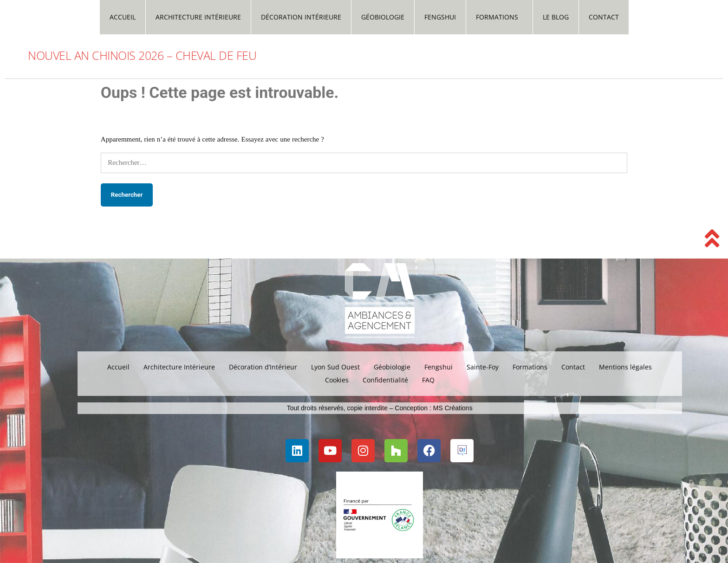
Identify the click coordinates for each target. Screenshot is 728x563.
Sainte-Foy (483, 367)
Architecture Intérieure (198, 17)
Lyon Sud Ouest (335, 367)
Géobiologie (383, 17)
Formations (497, 17)
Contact (604, 17)
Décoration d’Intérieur (263, 367)
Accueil (123, 17)
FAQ (428, 380)
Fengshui (440, 17)
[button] (499, 17)
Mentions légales (625, 367)
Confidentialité (385, 380)
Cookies (337, 380)
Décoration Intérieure (301, 17)
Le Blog (556, 17)
